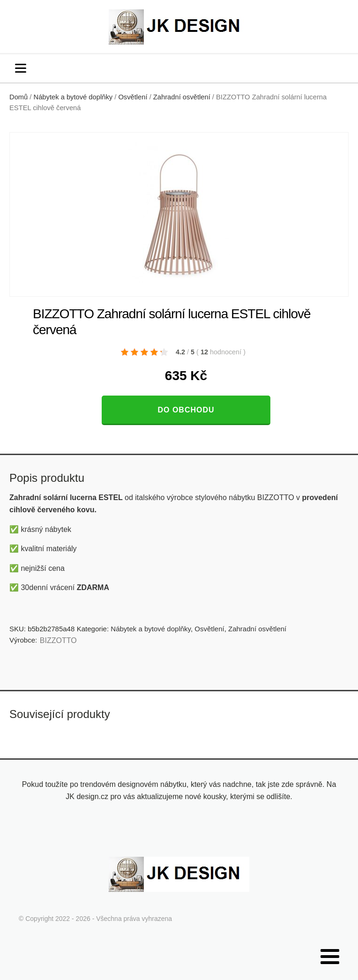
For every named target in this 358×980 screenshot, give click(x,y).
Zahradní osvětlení (182, 97)
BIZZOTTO (58, 640)
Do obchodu (186, 410)
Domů (19, 97)
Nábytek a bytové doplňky (73, 97)
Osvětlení (133, 97)
